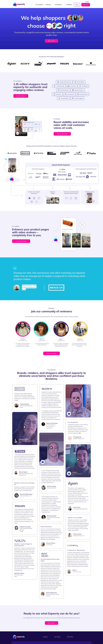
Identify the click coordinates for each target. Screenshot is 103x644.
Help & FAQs (70, 637)
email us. (54, 618)
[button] (49, 5)
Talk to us (86, 5)
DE (88, 2)
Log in (77, 5)
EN (86, 2)
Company (45, 637)
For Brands (48, 5)
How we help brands (62, 134)
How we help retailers (21, 241)
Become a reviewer (51, 353)
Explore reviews (21, 96)
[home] (19, 4)
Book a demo (51, 41)
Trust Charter (57, 637)
